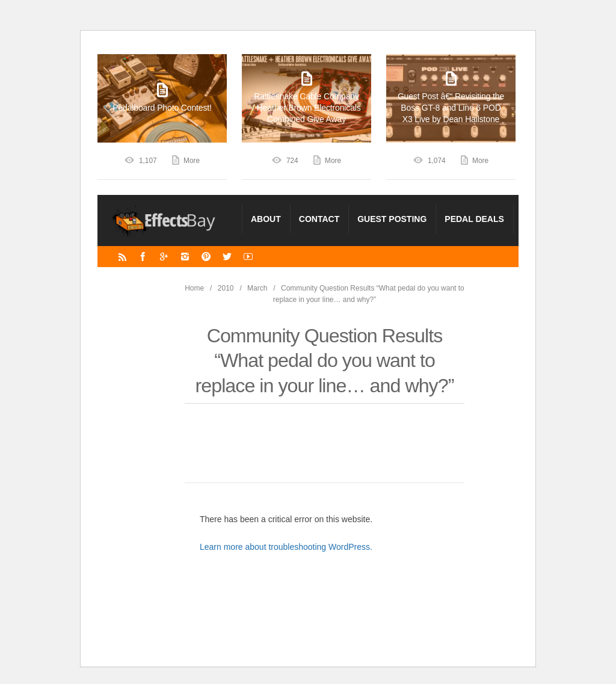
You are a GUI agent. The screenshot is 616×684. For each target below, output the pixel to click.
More (192, 161)
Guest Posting (392, 219)
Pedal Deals (474, 219)
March (257, 288)
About (266, 219)
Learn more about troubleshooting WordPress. (286, 547)
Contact (319, 219)
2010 (226, 288)
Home (194, 288)
